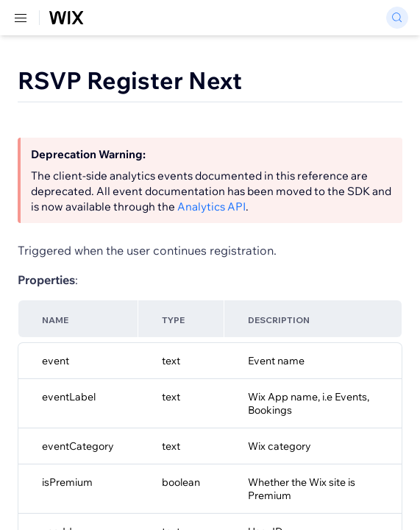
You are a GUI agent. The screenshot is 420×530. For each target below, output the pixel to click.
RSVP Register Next (130, 80)
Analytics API (211, 206)
